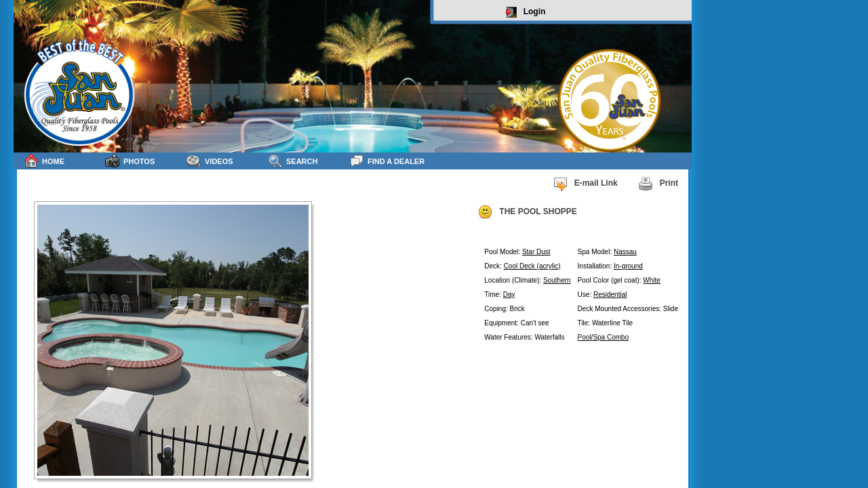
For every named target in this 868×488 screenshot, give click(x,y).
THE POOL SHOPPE (527, 212)
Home (44, 161)
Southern (557, 280)
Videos (210, 161)
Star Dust (536, 252)
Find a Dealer (387, 161)
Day (509, 294)
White (652, 280)
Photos (130, 161)
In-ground (628, 266)
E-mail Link (585, 184)
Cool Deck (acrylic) (532, 266)
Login (526, 12)
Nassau (625, 252)
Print (658, 184)
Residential (610, 294)
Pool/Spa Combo (604, 337)
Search (293, 161)
